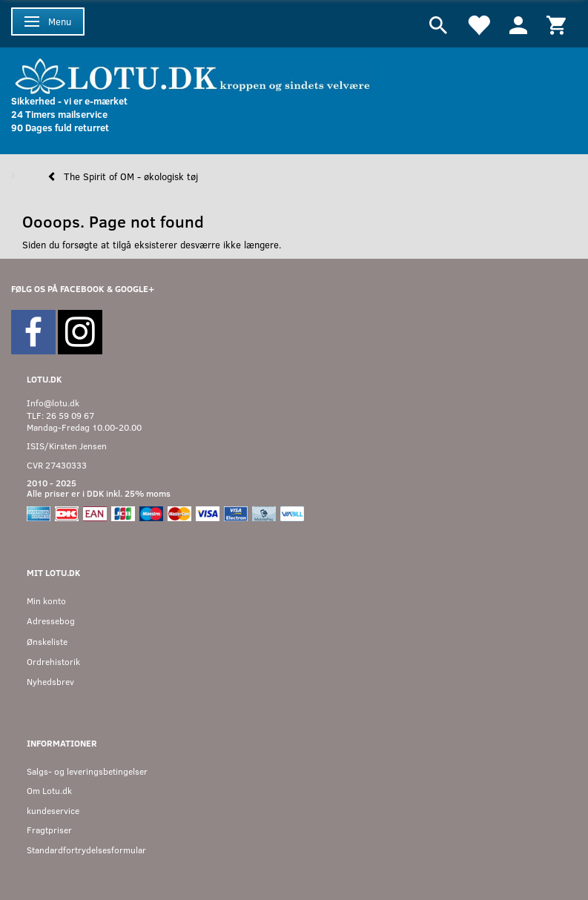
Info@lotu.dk (53, 403)
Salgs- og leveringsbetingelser (87, 771)
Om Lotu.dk (49, 791)
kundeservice (53, 811)
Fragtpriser (49, 830)
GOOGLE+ (135, 289)
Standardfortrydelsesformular (86, 850)
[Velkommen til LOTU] (193, 75)
